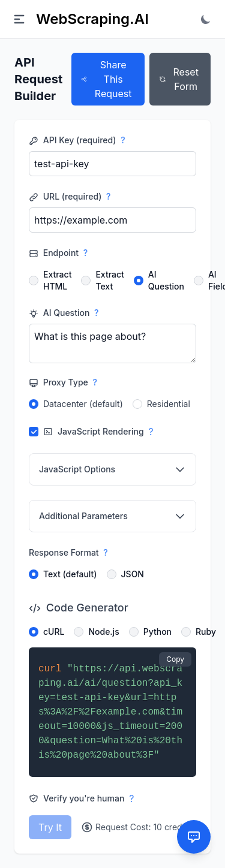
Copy (175, 659)
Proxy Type (63, 382)
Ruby (206, 632)
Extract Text (109, 280)
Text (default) (70, 574)
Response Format (68, 552)
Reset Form (179, 79)
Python (157, 632)
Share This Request (106, 79)
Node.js (103, 632)
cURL (54, 632)
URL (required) (70, 197)
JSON (133, 574)
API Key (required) (77, 140)
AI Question (166, 280)
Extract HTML (57, 280)
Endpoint (58, 253)
